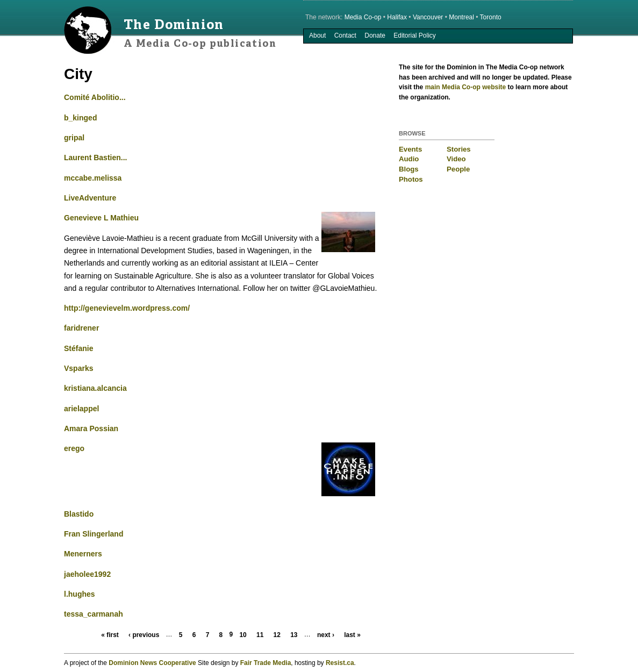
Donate (375, 35)
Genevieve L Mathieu (101, 218)
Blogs (409, 169)
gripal (74, 138)
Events (410, 149)
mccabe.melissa (93, 178)
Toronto (491, 17)
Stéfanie (78, 348)
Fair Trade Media (266, 663)
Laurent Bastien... (95, 158)
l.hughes (80, 594)
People (458, 169)
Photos (411, 179)
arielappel (81, 409)
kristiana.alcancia (95, 388)
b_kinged (80, 118)
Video (456, 159)
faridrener (81, 328)
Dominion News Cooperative (152, 663)
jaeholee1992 (87, 574)
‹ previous (144, 635)
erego (74, 448)
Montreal (461, 17)
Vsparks (78, 368)
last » (352, 635)
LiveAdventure (90, 198)
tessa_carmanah (94, 614)
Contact (345, 35)
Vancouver (428, 17)
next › (326, 635)
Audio (409, 159)
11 (260, 635)
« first (110, 635)
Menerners (83, 554)
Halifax (397, 17)
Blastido (79, 514)
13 (294, 635)
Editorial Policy (415, 35)
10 (243, 635)
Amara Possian (91, 428)
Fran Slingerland (94, 534)
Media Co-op (363, 17)
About (317, 35)
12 (277, 635)
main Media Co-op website (466, 87)
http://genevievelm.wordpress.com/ (127, 308)
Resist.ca (340, 663)
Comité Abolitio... (95, 97)
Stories (459, 149)
